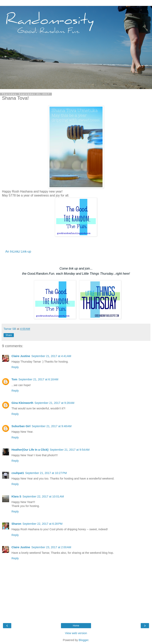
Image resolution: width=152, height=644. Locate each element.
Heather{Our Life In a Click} (30, 450)
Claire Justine (21, 356)
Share (9, 335)
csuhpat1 (18, 473)
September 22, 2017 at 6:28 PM (43, 524)
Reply (15, 367)
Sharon (16, 524)
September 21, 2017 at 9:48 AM (52, 426)
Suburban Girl (21, 426)
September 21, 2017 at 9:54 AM (70, 450)
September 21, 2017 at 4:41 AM (51, 356)
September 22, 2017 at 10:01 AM (43, 496)
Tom (14, 379)
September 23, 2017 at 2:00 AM (51, 547)
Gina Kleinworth (22, 403)
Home (76, 626)
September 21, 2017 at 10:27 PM (46, 473)
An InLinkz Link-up (18, 251)
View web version (76, 633)
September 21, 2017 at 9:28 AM (54, 403)
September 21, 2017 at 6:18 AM (38, 379)
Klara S (16, 496)
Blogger (84, 640)
